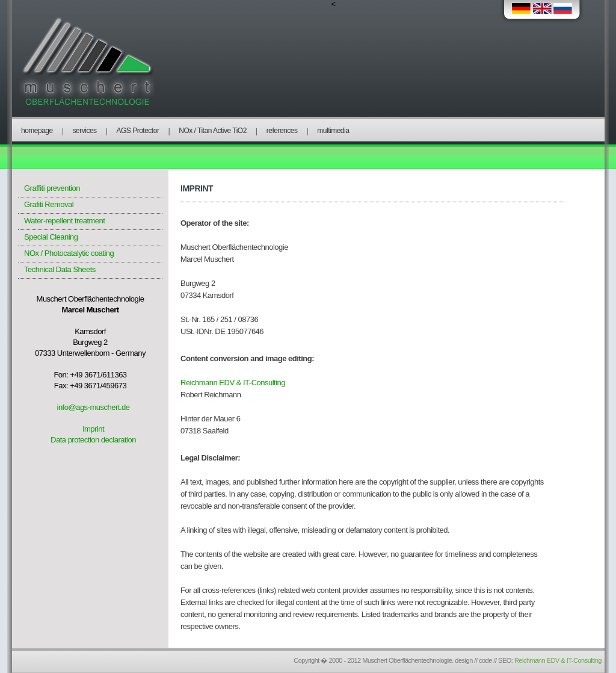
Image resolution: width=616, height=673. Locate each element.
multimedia (333, 131)
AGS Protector (138, 131)
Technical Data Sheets (60, 269)
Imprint (93, 429)
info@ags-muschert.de (94, 407)
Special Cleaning (51, 237)
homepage (37, 131)
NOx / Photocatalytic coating (69, 253)
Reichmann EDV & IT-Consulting (233, 383)
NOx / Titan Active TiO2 (213, 131)
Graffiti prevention (52, 188)
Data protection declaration (93, 440)
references (282, 131)
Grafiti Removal (49, 204)
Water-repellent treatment (64, 221)
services (85, 131)
